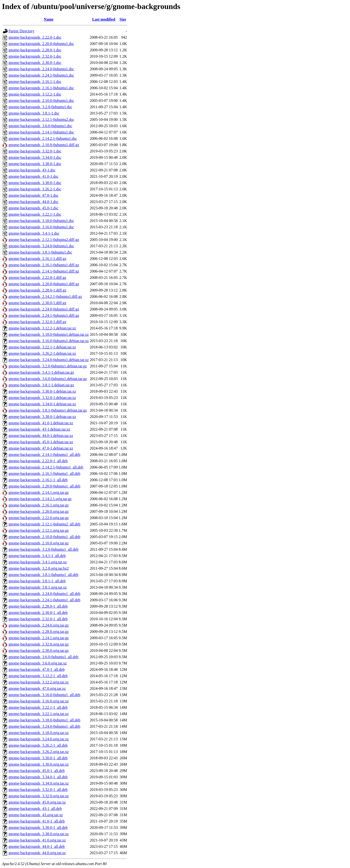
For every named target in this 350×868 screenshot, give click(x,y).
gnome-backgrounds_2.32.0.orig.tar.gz (39, 644)
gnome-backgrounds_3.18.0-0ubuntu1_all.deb (44, 720)
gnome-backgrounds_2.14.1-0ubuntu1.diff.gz (44, 271)
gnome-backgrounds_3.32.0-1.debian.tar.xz (42, 398)
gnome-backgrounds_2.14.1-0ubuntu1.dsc (41, 132)
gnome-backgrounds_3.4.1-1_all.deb (37, 556)
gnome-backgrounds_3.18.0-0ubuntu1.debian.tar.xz (49, 334)
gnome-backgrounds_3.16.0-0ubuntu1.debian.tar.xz (49, 341)
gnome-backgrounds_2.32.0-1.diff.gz (37, 322)
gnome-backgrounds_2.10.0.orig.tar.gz (39, 543)
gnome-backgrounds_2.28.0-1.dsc (35, 50)
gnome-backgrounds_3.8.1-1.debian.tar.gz (41, 385)
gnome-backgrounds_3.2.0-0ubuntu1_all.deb (44, 549)
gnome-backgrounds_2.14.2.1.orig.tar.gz (40, 499)
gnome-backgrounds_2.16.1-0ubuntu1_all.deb (44, 474)
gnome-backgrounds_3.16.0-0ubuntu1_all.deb (44, 695)
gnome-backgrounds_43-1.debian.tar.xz (39, 429)
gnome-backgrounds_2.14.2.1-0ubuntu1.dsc (43, 138)
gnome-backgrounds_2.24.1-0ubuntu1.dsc (41, 75)
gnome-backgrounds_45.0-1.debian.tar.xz (41, 442)
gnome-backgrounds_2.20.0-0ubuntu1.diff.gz (44, 284)
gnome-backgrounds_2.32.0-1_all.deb (38, 619)
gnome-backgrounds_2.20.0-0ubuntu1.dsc (41, 44)
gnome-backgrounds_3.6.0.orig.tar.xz (38, 663)
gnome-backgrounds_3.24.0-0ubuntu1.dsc (41, 246)
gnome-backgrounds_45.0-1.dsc (33, 208)
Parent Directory (21, 31)
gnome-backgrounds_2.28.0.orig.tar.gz (39, 632)
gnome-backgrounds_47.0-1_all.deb (37, 669)
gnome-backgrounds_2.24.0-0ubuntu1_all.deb (44, 594)
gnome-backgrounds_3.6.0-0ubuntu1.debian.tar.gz (48, 379)
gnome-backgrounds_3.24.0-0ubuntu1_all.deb (44, 726)
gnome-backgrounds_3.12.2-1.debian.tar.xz (42, 328)
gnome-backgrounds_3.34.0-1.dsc (35, 157)
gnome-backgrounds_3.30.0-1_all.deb (38, 758)
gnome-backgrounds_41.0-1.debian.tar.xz (41, 423)
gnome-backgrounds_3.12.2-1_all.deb (38, 676)
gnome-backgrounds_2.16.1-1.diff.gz (37, 259)
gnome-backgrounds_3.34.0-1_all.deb (38, 777)
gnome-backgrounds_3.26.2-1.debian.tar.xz (42, 353)
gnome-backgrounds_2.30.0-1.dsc (35, 63)
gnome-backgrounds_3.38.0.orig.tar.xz (39, 834)
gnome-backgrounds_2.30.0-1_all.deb (38, 613)
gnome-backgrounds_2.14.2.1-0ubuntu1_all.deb (46, 467)
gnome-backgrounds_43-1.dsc (32, 170)
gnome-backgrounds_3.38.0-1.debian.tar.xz (42, 417)
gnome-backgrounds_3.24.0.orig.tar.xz (39, 739)
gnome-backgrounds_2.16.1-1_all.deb (38, 480)
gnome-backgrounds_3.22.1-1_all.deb (38, 707)
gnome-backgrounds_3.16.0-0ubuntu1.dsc (41, 227)
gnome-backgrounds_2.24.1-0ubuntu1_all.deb (44, 600)
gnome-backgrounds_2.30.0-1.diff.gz (37, 303)
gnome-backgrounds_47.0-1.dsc (33, 195)
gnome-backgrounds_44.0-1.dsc (33, 202)
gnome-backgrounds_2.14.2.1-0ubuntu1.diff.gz (45, 297)
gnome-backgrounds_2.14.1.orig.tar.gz (39, 492)
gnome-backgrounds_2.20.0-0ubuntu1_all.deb (44, 486)
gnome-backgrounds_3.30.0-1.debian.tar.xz (42, 391)
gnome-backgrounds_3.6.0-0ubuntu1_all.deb (44, 657)
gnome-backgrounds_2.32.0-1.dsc (35, 56)
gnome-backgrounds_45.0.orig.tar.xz (37, 802)
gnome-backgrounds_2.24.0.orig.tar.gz (39, 625)
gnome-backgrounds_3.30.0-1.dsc (35, 183)
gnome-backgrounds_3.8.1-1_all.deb (37, 581)
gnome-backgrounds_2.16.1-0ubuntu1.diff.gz (44, 265)
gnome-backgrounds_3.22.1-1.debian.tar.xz (42, 347)
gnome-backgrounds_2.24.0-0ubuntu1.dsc (41, 69)
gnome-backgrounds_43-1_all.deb (35, 809)
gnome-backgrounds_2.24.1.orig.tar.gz (39, 638)
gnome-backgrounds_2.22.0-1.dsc (35, 37)
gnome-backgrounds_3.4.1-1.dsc (34, 233)
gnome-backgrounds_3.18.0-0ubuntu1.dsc (41, 221)
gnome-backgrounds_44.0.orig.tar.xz (37, 853)
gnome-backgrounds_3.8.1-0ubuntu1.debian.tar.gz (48, 410)
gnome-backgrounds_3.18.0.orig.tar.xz (39, 733)
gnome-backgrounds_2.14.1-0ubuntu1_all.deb (44, 455)
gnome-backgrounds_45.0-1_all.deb (37, 771)
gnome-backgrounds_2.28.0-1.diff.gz (37, 290)
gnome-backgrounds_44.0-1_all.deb (37, 846)
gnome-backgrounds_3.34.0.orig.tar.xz (39, 783)
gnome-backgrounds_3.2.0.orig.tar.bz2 (39, 568)
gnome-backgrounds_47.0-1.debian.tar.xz (41, 448)
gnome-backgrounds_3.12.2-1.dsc (35, 94)
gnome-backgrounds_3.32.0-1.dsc (35, 151)
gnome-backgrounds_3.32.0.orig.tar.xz (39, 796)
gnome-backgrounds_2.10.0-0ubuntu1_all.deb (44, 537)
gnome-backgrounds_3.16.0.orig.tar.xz (39, 701)
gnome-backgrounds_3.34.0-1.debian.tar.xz (42, 404)
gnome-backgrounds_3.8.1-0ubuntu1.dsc (40, 252)
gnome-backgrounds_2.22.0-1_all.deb (38, 461)
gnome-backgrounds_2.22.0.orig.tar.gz (39, 518)
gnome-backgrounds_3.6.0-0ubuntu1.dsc (40, 126)
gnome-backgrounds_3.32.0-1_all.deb (38, 790)
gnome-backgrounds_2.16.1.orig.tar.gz (39, 505)
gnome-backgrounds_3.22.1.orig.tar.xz (39, 714)
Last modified (104, 19)
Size (123, 19)
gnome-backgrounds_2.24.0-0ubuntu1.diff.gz (44, 309)
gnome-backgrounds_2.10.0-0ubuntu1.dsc (41, 101)
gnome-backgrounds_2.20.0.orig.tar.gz (39, 511)
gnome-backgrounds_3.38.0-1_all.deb (38, 828)
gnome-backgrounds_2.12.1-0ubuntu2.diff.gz (44, 240)
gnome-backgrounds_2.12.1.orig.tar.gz (39, 530)
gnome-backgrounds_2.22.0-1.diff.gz (37, 278)
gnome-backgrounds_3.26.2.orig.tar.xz (39, 752)
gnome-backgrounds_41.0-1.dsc (33, 176)
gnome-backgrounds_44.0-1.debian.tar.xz (41, 436)
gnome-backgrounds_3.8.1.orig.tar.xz (38, 587)
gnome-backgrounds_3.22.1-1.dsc (35, 214)
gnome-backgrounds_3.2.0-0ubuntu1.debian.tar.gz (48, 366)
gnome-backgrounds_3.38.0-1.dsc (35, 164)
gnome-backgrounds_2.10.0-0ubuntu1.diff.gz (44, 145)
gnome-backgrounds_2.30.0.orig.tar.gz (39, 651)
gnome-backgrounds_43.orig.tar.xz (36, 815)
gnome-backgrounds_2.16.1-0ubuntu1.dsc (41, 88)
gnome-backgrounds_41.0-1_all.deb (37, 821)
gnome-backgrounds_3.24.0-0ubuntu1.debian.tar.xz (49, 360)
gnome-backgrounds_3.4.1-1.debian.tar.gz (41, 372)
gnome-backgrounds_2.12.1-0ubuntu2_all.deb (44, 524)
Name (49, 19)
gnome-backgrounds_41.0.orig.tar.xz (37, 840)
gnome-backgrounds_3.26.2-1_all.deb (38, 745)
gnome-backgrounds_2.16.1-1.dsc (35, 82)
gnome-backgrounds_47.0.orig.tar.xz (37, 688)
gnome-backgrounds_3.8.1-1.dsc (34, 113)
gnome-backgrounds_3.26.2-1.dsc (35, 189)
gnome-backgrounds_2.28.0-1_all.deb (38, 606)
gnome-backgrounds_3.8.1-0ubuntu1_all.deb (44, 575)
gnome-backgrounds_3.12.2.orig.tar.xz (39, 682)
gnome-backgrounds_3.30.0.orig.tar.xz (39, 764)
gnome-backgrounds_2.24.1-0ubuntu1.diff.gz (44, 315)
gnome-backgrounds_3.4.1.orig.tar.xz (38, 562)
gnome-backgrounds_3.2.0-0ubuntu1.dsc (40, 107)
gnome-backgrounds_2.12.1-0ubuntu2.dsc (41, 120)
